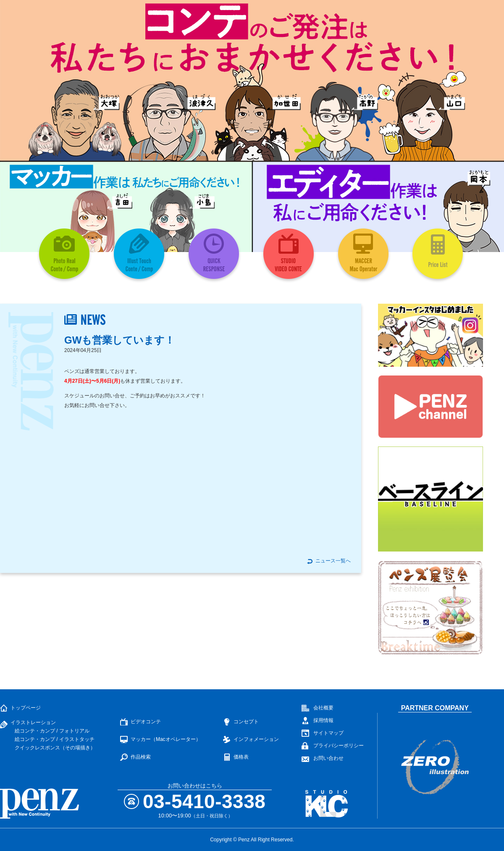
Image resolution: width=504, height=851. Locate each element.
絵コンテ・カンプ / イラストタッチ (55, 739)
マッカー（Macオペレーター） (166, 739)
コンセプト (246, 722)
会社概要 (323, 708)
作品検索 (141, 757)
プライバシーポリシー (339, 746)
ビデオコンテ (146, 722)
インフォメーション (256, 739)
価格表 (241, 757)
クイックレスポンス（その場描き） (55, 748)
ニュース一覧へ (333, 561)
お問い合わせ (328, 758)
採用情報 (323, 720)
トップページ (26, 708)
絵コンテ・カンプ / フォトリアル (52, 731)
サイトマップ (328, 733)
